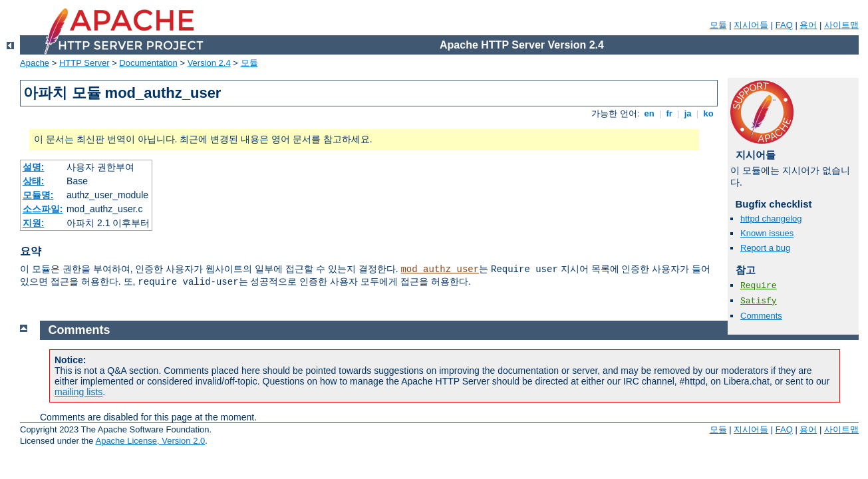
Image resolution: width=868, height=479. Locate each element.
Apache (35, 63)
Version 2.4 (209, 63)
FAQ (784, 25)
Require (759, 286)
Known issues (767, 233)
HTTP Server (84, 63)
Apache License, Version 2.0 (150, 441)
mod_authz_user (440, 269)
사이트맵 (841, 25)
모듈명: (38, 195)
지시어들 (751, 25)
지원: (34, 223)
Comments (761, 316)
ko (708, 113)
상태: (34, 181)
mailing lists (78, 392)
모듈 (718, 25)
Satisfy (759, 301)
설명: (34, 167)
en (649, 113)
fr (669, 113)
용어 (808, 25)
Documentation (148, 63)
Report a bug (765, 248)
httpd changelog (771, 219)
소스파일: (43, 209)
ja (688, 113)
